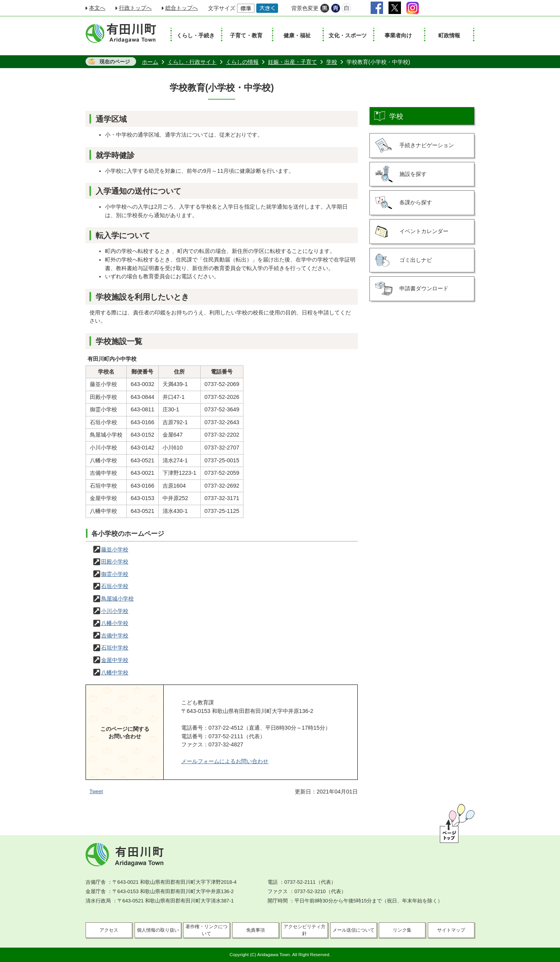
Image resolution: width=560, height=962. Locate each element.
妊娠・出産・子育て (292, 62)
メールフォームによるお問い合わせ (225, 761)
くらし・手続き (196, 35)
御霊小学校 (115, 574)
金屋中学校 (115, 660)
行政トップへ (135, 8)
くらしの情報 (242, 62)
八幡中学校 (115, 672)
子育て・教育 (246, 35)
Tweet (96, 791)
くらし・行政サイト (192, 62)
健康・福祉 (297, 35)
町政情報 (449, 35)
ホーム (150, 62)
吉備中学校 (115, 635)
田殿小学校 (115, 562)
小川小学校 (115, 611)
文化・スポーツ (348, 35)
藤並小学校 (115, 549)
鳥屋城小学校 (117, 599)
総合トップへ (182, 8)
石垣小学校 (115, 586)
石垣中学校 (115, 648)
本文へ (97, 8)
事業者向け (398, 35)
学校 (332, 62)
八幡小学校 (115, 623)
